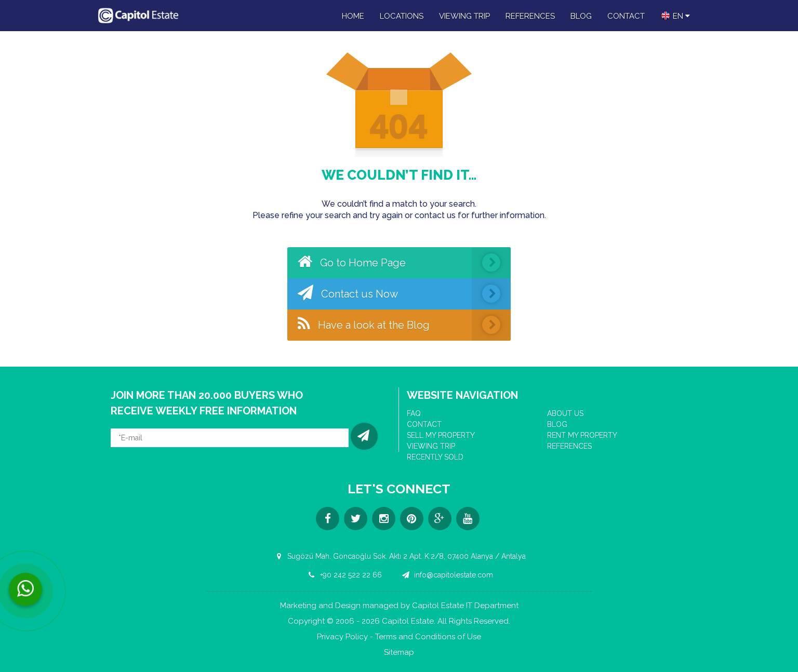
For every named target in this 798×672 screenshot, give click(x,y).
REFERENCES (530, 16)
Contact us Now (404, 294)
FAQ (414, 413)
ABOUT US (565, 413)
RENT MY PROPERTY (582, 435)
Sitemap (399, 653)
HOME (353, 16)
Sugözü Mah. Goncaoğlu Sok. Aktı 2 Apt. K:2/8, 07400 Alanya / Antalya (399, 556)
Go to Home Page (404, 263)
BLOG (581, 16)
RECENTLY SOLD (435, 457)
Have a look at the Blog (404, 325)
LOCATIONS (402, 16)
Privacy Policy (342, 637)
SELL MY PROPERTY (441, 435)
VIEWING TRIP (464, 16)
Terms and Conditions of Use (428, 637)
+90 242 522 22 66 (343, 575)
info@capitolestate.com (446, 575)
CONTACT (626, 16)
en (675, 16)
